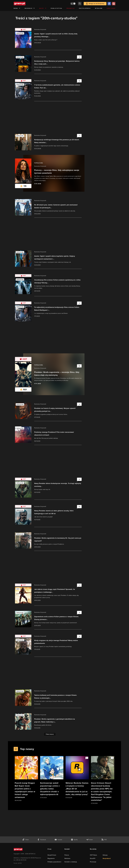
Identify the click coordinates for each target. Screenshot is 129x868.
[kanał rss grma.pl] (104, 840)
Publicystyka (56, 8)
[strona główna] (24, 4)
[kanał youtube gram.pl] (58, 840)
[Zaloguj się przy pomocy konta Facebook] (109, 4)
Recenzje (30, 8)
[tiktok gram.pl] (26, 840)
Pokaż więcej (50, 734)
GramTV (93, 858)
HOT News (93, 855)
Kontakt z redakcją (71, 862)
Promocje (71, 8)
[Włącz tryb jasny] (73, 4)
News (17, 8)
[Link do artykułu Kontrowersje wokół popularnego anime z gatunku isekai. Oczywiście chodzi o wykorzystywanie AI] (52, 777)
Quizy (43, 8)
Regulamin (51, 858)
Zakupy (105, 855)
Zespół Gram (52, 855)
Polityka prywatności (54, 862)
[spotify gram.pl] (74, 840)
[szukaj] (80, 4)
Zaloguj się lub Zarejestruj (96, 4)
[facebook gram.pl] (42, 840)
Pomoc (67, 855)
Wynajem (99, 8)
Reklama (67, 858)
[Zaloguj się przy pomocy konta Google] (114, 4)
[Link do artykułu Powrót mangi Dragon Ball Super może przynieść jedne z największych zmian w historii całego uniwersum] (26, 779)
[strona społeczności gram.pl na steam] (90, 840)
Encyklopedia (85, 8)
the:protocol (107, 858)
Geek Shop (111, 8)
